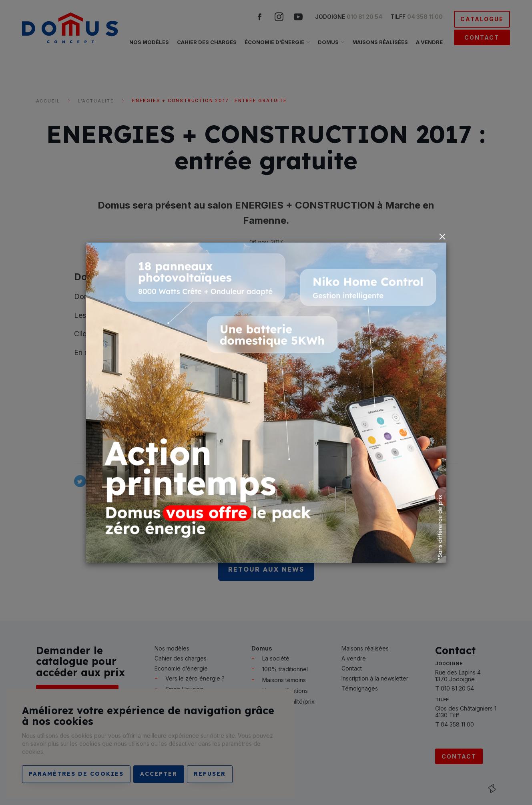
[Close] (442, 237)
